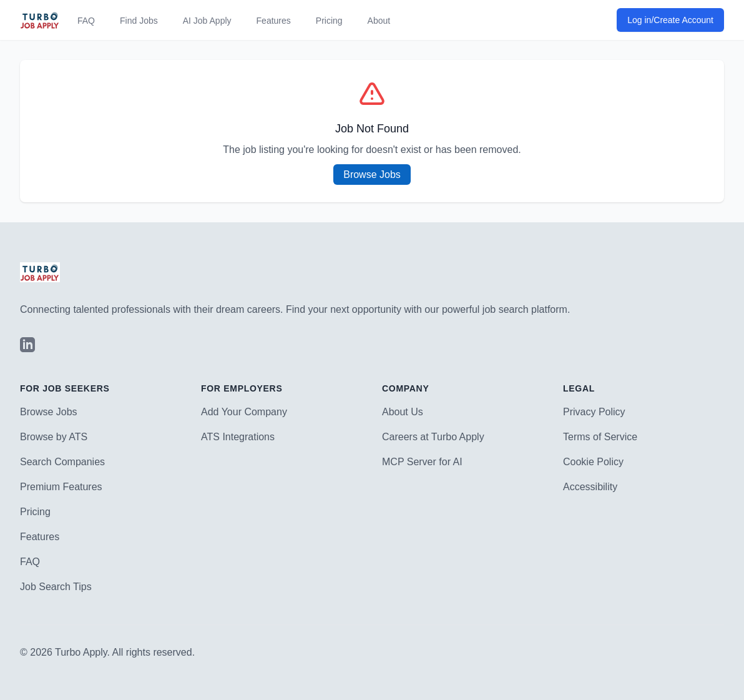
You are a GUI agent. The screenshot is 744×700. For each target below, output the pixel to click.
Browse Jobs (372, 175)
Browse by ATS (54, 437)
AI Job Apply (207, 21)
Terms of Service (600, 437)
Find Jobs (139, 21)
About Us (403, 412)
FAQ (86, 21)
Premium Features (61, 487)
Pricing (329, 21)
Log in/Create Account (670, 20)
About (379, 21)
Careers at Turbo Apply (433, 437)
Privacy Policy (594, 412)
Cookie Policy (593, 462)
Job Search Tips (56, 587)
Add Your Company (244, 412)
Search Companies (62, 462)
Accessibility (590, 487)
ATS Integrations (238, 437)
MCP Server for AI (422, 462)
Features (274, 21)
